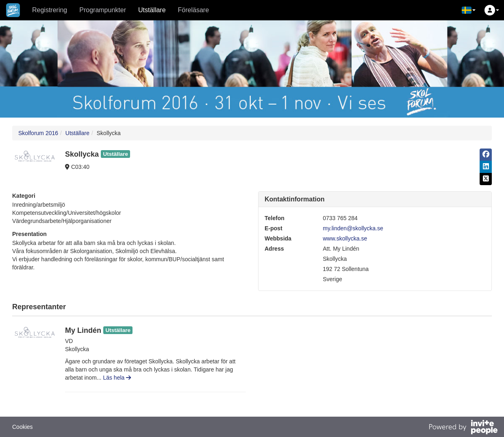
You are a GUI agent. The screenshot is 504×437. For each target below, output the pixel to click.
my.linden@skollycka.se (353, 228)
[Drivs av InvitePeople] (463, 428)
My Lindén (83, 330)
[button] (469, 10)
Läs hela (117, 378)
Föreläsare (193, 10)
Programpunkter (103, 10)
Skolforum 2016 (38, 133)
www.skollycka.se (345, 238)
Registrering (50, 10)
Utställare (152, 10)
